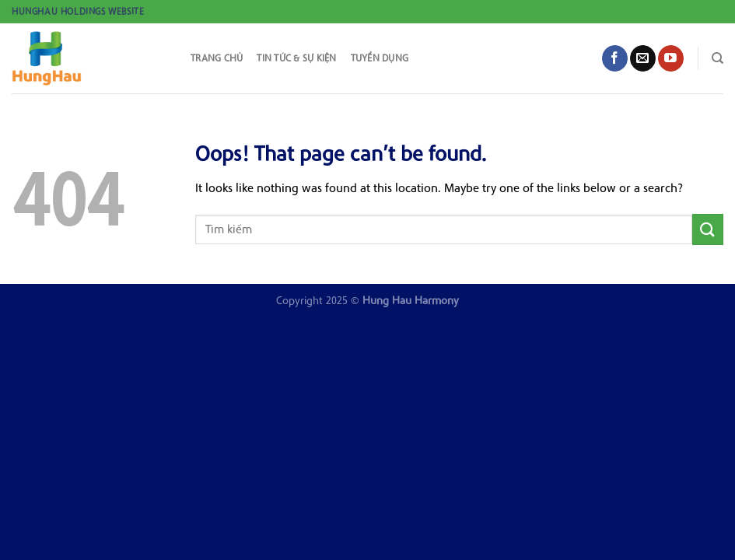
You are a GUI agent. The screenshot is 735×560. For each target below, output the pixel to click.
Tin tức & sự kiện (296, 58)
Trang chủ (217, 58)
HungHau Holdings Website (78, 11)
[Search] (717, 58)
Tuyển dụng (380, 58)
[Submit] (708, 229)
